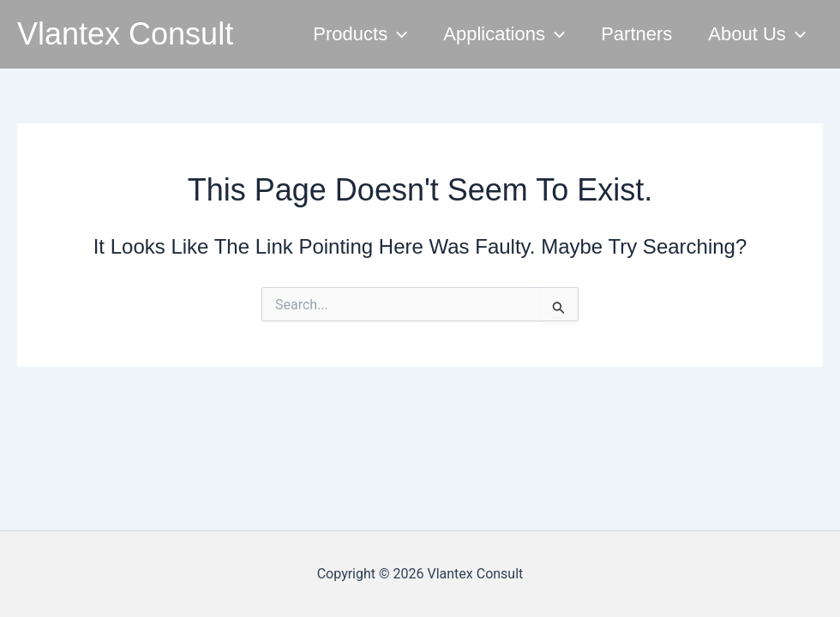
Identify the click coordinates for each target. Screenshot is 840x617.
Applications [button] (504, 34)
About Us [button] (757, 34)
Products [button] (360, 34)
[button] (397, 34)
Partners (636, 34)
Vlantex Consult (125, 34)
